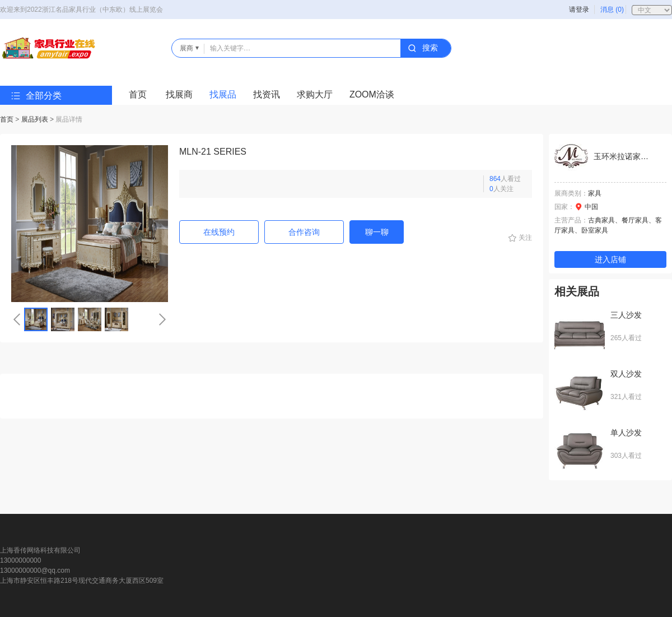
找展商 (179, 94)
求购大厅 (315, 94)
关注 (525, 238)
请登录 (579, 10)
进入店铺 (610, 259)
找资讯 (267, 94)
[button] (17, 319)
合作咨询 (304, 232)
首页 (138, 94)
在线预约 (219, 232)
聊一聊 (377, 232)
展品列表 (35, 119)
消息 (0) (612, 10)
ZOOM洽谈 (372, 94)
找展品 (223, 94)
